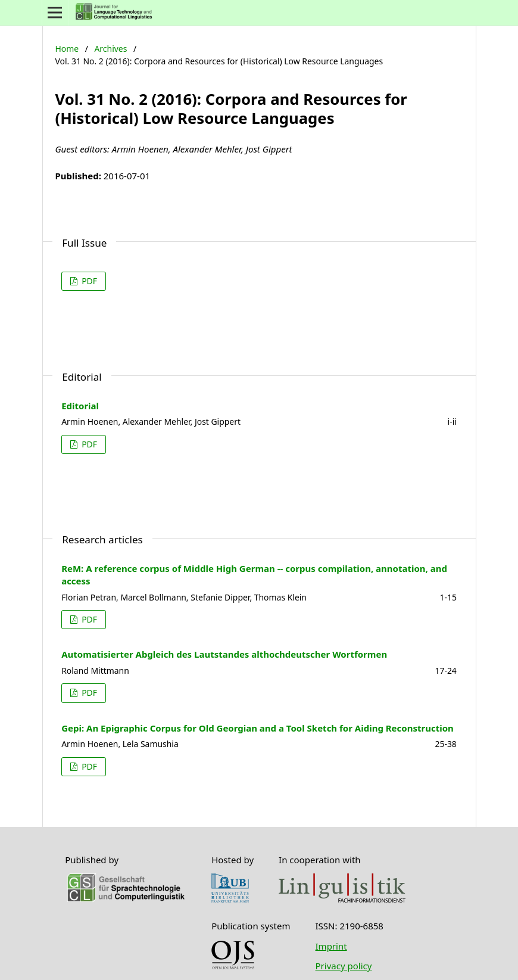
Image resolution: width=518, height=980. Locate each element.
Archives (110, 49)
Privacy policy (344, 966)
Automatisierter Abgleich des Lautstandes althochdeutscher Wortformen (224, 654)
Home (67, 49)
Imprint (331, 946)
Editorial (80, 406)
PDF (88, 281)
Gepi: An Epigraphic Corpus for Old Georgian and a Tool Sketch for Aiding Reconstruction (258, 728)
